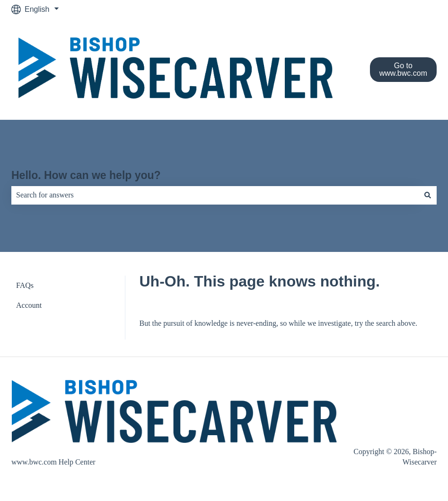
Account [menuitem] (29, 305)
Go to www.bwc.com (403, 69)
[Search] (428, 195)
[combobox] (215, 195)
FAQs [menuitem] (25, 285)
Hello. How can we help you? (86, 175)
